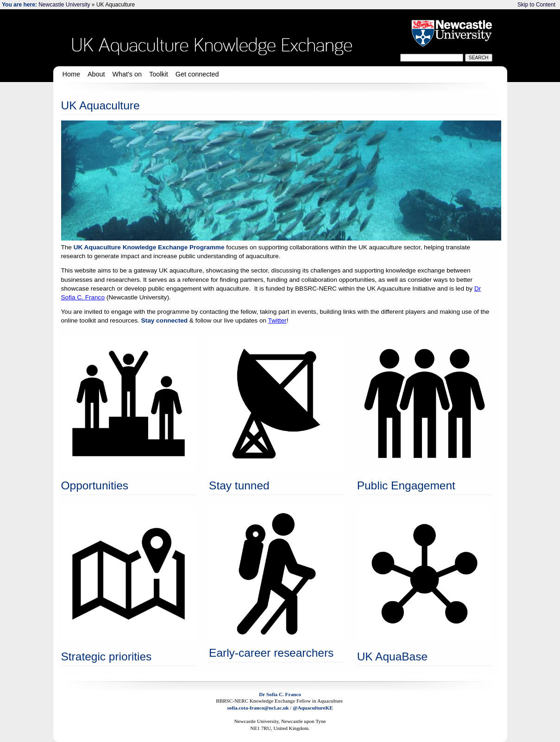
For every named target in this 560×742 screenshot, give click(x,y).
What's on (127, 74)
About (96, 74)
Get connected (197, 74)
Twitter (277, 320)
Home (71, 74)
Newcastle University (64, 5)
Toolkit (159, 74)
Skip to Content (536, 5)
